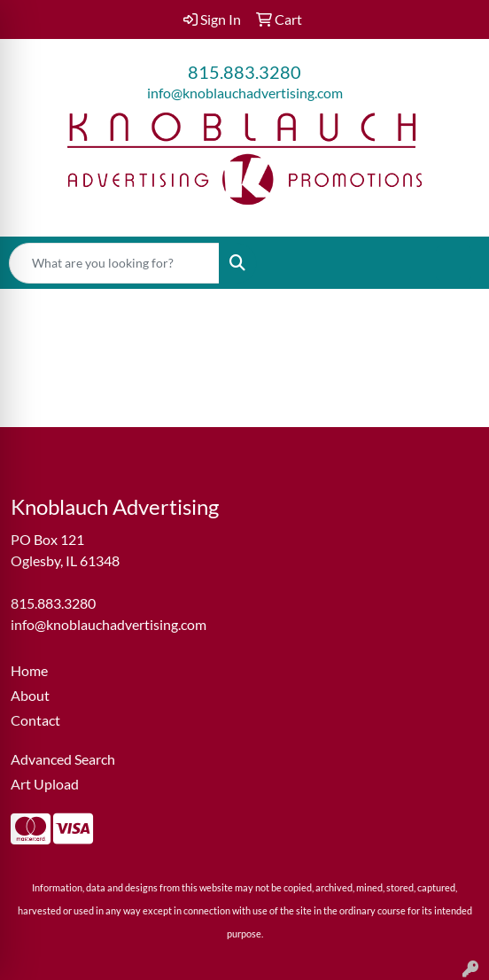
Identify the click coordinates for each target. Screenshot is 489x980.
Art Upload (45, 784)
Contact (35, 720)
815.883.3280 (244, 72)
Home (29, 670)
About (30, 695)
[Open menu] (454, 263)
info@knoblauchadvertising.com (245, 93)
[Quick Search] (114, 263)
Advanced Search (63, 759)
